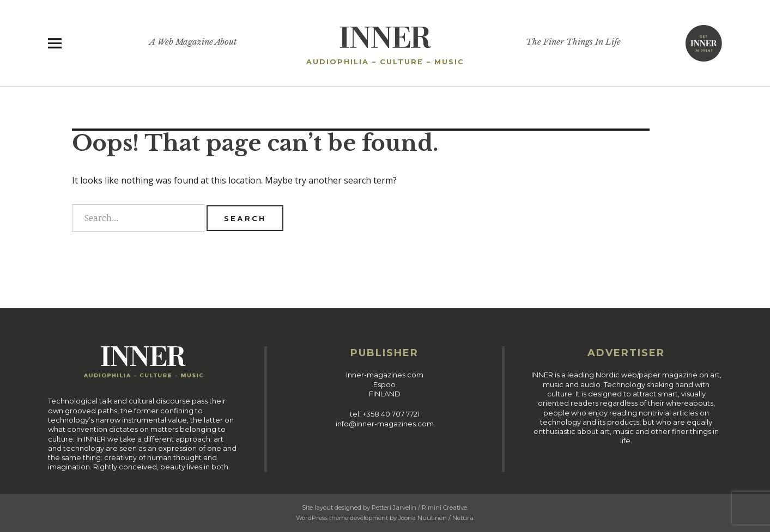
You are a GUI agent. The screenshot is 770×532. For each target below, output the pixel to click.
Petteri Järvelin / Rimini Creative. (420, 507)
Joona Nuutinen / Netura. (436, 518)
